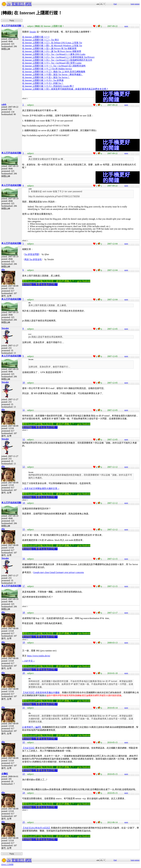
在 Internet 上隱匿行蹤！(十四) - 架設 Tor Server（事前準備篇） (53, 74)
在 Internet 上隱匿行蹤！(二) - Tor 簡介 (41, 40)
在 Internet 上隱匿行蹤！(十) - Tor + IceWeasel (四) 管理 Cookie (52, 63)
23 (24, 774)
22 (24, 742)
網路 (28, 4)
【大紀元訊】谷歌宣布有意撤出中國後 (41, 693)
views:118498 (7, 864)
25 (24, 822)
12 (24, 439)
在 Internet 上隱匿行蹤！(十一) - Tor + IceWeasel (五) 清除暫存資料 (54, 66)
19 (24, 642)
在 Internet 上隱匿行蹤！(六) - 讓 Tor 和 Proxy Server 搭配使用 (52, 51)
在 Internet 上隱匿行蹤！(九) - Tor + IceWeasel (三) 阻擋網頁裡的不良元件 (57, 60)
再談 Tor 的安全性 (33, 259)
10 (24, 382)
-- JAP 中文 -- (28, 661)
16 (24, 559)
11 (24, 410)
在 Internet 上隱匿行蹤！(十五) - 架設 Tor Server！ (46, 77)
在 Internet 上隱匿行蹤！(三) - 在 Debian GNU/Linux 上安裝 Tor (52, 43)
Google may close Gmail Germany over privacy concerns (59, 572)
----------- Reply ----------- (12, 20)
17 (24, 586)
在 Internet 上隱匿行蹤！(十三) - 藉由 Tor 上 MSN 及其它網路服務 (54, 72)
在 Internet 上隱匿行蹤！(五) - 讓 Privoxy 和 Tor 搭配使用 (49, 48)
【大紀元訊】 (29, 748)
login (132, 4)
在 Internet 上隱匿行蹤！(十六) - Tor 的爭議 (43, 80)
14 (24, 503)
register (137, 4)
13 (24, 467)
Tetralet (33, 32)
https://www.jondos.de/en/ (39, 656)
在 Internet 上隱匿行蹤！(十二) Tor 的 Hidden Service (47, 69)
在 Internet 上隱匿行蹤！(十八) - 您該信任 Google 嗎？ (48, 86)
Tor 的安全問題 (32, 254)
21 (24, 708)
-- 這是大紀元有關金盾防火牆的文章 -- (41, 488)
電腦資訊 (18, 4)
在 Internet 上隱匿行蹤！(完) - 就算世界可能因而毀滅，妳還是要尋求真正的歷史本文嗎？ (65, 89)
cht (9, 4)
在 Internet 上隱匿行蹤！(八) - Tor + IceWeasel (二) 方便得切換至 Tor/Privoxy (58, 57)
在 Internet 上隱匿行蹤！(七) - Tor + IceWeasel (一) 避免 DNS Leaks (54, 54)
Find (115, 4)
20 (24, 673)
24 (24, 793)
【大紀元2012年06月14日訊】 (36, 828)
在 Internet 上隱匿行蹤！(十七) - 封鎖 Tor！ (43, 83)
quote (126, 26)
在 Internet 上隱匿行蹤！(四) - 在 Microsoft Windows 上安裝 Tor (52, 46)
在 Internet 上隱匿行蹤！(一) (36, 37)
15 (24, 529)
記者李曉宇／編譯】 (32, 727)
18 (24, 612)
